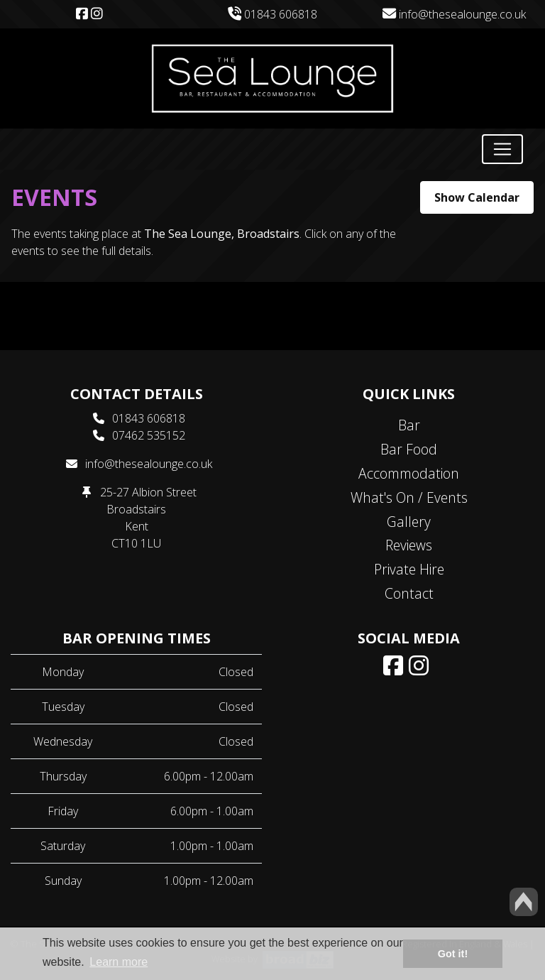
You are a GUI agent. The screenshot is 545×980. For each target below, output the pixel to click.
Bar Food (409, 449)
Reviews (409, 545)
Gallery (409, 522)
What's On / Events (409, 497)
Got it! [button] (453, 954)
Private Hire (409, 569)
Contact (409, 593)
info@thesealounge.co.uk (454, 14)
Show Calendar (477, 197)
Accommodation (409, 473)
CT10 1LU (136, 543)
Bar (409, 425)
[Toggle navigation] (502, 149)
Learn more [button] (119, 962)
